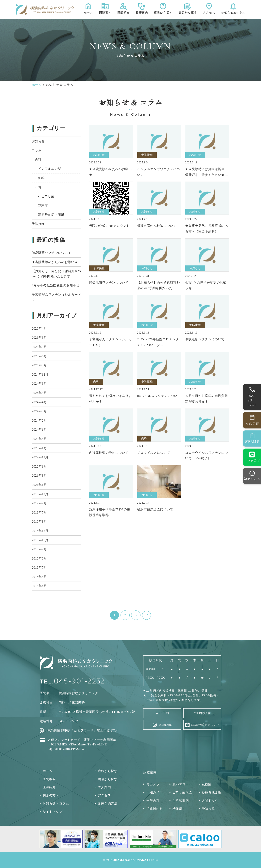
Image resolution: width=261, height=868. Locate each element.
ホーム (37, 85)
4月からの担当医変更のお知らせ (56, 285)
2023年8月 (39, 439)
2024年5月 (39, 393)
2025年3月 (39, 365)
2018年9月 (39, 549)
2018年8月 (39, 558)
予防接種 (38, 224)
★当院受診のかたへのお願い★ (55, 262)
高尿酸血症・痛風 (51, 215)
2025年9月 (39, 347)
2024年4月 (39, 402)
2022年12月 (40, 457)
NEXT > (147, 615)
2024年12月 (40, 374)
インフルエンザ (50, 169)
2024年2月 (39, 420)
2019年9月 (39, 503)
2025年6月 (39, 356)
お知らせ (38, 141)
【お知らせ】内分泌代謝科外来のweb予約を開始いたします (57, 274)
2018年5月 (39, 577)
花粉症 (43, 206)
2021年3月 (39, 476)
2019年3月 (39, 522)
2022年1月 (39, 466)
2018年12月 (40, 531)
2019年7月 (39, 512)
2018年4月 (39, 586)
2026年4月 (39, 329)
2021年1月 (39, 485)
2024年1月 (39, 430)
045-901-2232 (79, 681)
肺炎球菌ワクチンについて (52, 253)
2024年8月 (39, 384)
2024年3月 (39, 411)
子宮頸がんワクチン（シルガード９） (57, 297)
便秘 (41, 178)
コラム (37, 150)
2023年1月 (39, 448)
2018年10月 (40, 540)
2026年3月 (39, 338)
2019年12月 (40, 494)
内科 (38, 160)
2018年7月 (39, 568)
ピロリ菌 (48, 196)
